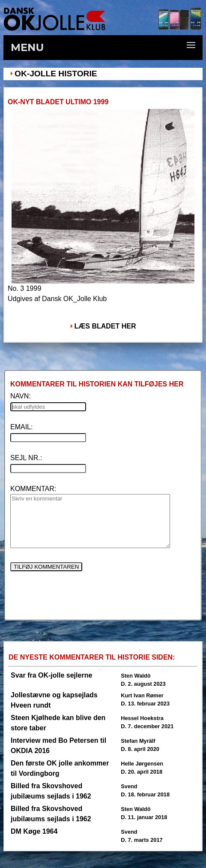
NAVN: (21, 396)
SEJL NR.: (26, 458)
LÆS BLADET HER (105, 326)
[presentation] (75, 599)
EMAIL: (21, 427)
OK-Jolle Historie (56, 74)
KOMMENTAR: (33, 489)
